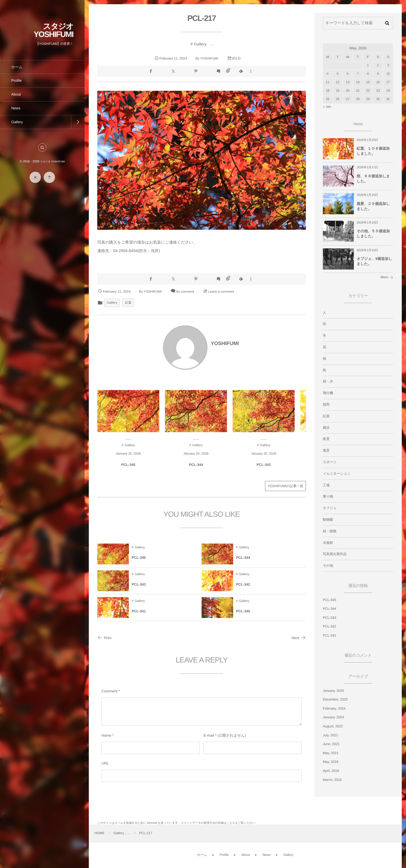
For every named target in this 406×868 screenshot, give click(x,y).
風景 (326, 450)
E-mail (209, 735)
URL (105, 763)
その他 (328, 566)
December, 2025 (335, 699)
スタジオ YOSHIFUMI (54, 30)
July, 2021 (330, 735)
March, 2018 (332, 780)
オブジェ (330, 508)
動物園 (328, 520)
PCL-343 (264, 470)
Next (299, 638)
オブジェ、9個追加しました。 (374, 261)
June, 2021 (331, 744)
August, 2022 (333, 726)
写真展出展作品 (335, 554)
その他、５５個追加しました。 (373, 234)
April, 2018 (331, 771)
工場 (326, 485)
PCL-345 (128, 470)
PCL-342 (243, 590)
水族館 (328, 543)
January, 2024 (333, 717)
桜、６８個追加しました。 (373, 179)
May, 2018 (331, 762)
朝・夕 (328, 381)
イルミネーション (337, 474)
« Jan (327, 107)
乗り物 (328, 496)
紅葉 (128, 303)
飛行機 (328, 393)
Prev (104, 638)
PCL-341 (139, 617)
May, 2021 (331, 753)
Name (106, 735)
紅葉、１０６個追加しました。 (373, 151)
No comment (185, 292)
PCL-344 (196, 470)
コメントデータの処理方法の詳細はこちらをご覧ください (218, 823)
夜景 (326, 439)
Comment (109, 691)
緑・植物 (330, 531)
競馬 (326, 405)
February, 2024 (334, 708)
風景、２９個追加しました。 (373, 206)
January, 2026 (333, 691)
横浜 (326, 428)
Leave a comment (221, 292)
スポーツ (330, 462)
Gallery (200, 44)
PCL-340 (243, 617)
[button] (42, 147)
